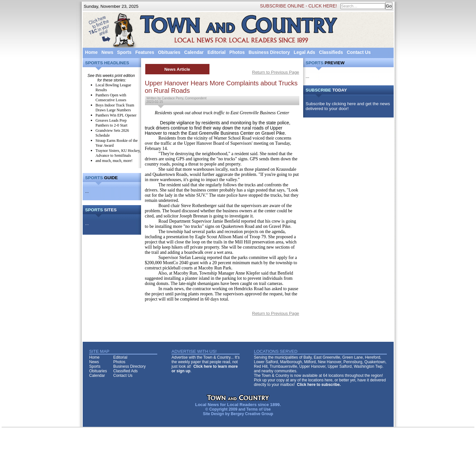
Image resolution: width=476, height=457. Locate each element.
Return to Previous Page (275, 72)
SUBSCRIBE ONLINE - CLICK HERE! (298, 6)
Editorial (217, 52)
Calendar (194, 52)
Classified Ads (125, 371)
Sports (124, 52)
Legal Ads (304, 52)
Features (145, 52)
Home (91, 52)
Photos (237, 52)
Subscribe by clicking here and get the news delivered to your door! (348, 106)
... (87, 191)
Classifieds (331, 52)
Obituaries (169, 52)
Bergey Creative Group (252, 414)
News (107, 52)
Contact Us (359, 52)
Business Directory (269, 52)
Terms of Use (259, 409)
